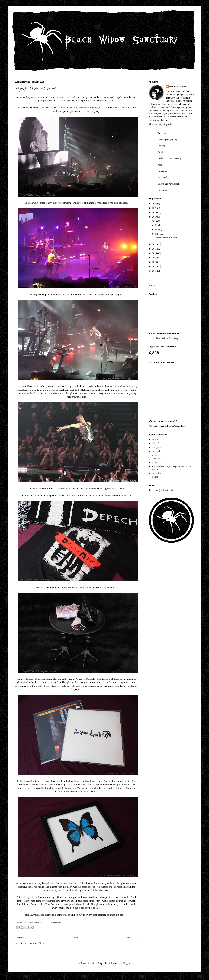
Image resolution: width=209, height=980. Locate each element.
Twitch (155, 439)
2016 (155, 249)
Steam (154, 455)
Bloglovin (156, 459)
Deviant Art (157, 473)
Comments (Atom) (36, 943)
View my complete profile (161, 124)
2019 (155, 217)
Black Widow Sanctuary (167, 338)
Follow (152, 286)
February (159, 234)
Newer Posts (22, 938)
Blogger (126, 963)
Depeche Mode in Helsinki (36, 89)
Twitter (155, 477)
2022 (155, 204)
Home (77, 938)
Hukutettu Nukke (178, 87)
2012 (155, 266)
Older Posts (131, 938)
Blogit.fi (155, 443)
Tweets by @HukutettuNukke (162, 490)
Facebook (156, 451)
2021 (155, 208)
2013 (155, 262)
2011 (155, 271)
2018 (155, 221)
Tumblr (155, 462)
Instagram (156, 447)
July (157, 229)
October (159, 225)
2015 (155, 253)
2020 (155, 212)
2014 (155, 258)
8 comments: (56, 923)
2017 (155, 244)
